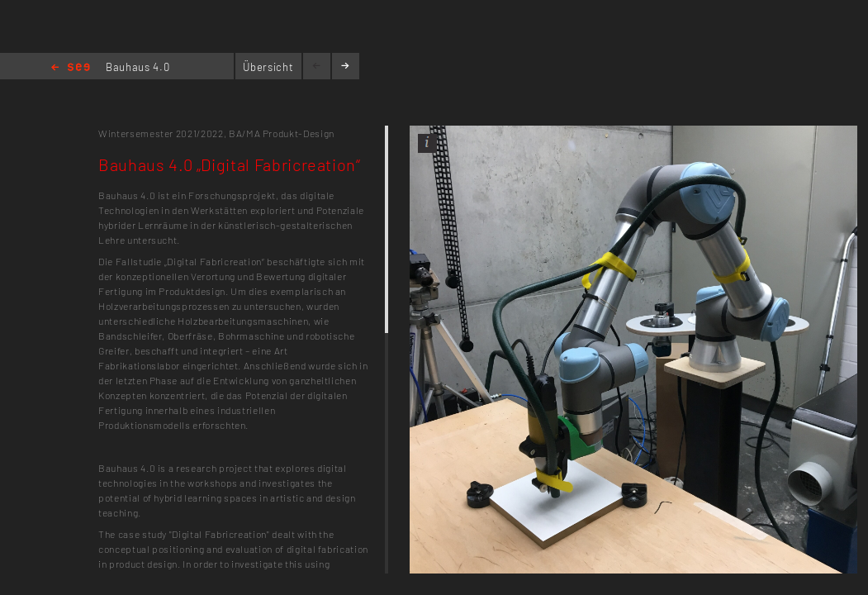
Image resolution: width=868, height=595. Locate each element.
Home (71, 68)
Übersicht (268, 67)
